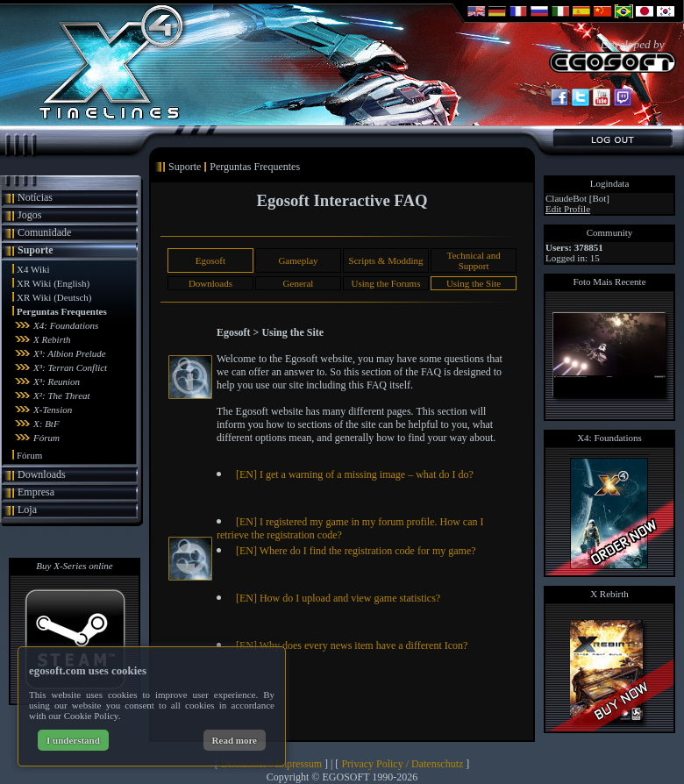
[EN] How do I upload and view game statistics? (338, 598)
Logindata (610, 183)
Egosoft (210, 260)
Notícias (35, 197)
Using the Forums (386, 283)
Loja (27, 510)
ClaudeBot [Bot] (577, 198)
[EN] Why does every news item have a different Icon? (352, 645)
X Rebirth (52, 339)
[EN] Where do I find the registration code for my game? (356, 551)
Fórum (46, 438)
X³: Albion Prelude (70, 353)
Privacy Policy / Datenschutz (402, 764)
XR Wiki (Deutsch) (54, 297)
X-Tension (53, 410)
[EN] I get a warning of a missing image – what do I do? (355, 474)
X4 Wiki (33, 269)
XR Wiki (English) (53, 283)
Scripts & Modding (386, 260)
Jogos (29, 215)
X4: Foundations (66, 325)
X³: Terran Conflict (70, 367)
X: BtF (46, 424)
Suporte (36, 250)
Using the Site (474, 283)
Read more (235, 740)
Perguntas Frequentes (62, 311)
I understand (73, 740)
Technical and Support (473, 260)
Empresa (36, 492)
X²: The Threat (62, 396)
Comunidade (44, 232)
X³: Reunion (57, 381)
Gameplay (298, 260)
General (299, 283)
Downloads (42, 474)
